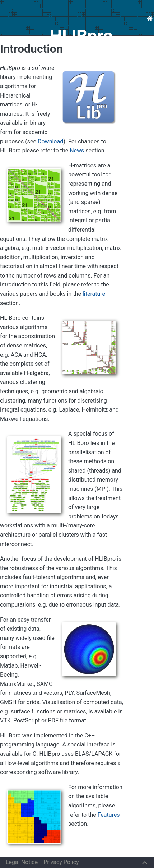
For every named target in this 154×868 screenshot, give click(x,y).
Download (50, 141)
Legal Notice (22, 862)
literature (94, 294)
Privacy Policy (61, 862)
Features (109, 815)
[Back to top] (145, 862)
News (77, 150)
